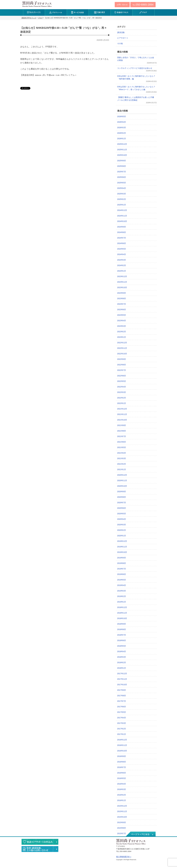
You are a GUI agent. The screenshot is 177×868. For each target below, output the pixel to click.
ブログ (143, 12)
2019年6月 (122, 574)
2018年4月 (122, 651)
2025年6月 (122, 177)
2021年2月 (122, 464)
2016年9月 (122, 756)
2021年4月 (122, 453)
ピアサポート (123, 38)
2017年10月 (122, 685)
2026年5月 (122, 116)
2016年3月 (122, 789)
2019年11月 (122, 547)
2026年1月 (122, 139)
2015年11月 (122, 811)
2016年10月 (122, 751)
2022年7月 (122, 370)
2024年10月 (122, 221)
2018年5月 (122, 646)
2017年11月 (122, 679)
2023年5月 (122, 315)
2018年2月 (122, 662)
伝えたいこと (34, 12)
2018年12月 (122, 607)
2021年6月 (122, 442)
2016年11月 (122, 745)
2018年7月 (122, 635)
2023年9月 (122, 293)
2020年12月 (122, 475)
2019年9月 (122, 558)
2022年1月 (122, 403)
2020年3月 (122, 525)
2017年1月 (122, 734)
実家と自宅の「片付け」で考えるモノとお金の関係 (136, 59)
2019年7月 (122, 569)
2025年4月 (122, 188)
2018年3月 (122, 657)
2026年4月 (122, 122)
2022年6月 (122, 376)
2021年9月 (122, 425)
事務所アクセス (121, 12)
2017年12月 (122, 674)
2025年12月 (122, 144)
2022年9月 (122, 359)
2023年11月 (122, 282)
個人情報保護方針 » (124, 857)
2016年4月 (122, 784)
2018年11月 (122, 613)
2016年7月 (122, 767)
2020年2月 (122, 530)
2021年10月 (122, 420)
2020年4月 (122, 519)
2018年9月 (122, 624)
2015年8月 (122, 828)
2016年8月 (122, 762)
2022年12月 (122, 343)
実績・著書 (100, 12)
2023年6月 (122, 310)
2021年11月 (122, 414)
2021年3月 (122, 458)
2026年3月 (122, 128)
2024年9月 (122, 227)
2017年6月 (122, 707)
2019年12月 (122, 541)
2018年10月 (122, 618)
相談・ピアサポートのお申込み (40, 842)
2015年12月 (122, 806)
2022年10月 (122, 354)
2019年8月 (122, 563)
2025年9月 (122, 161)
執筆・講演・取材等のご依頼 (40, 849)
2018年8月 (122, 629)
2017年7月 (122, 701)
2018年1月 (122, 668)
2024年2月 (122, 265)
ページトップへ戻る (140, 834)
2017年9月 (122, 690)
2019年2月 (122, 596)
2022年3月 (122, 392)
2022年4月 (122, 387)
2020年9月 (122, 492)
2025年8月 (122, 166)
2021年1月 (122, 469)
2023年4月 (122, 321)
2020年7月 (122, 503)
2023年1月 (122, 337)
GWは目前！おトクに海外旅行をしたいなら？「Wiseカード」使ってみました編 (136, 88)
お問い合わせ (122, 5)
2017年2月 (122, 729)
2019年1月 (122, 602)
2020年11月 (122, 480)
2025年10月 (122, 155)
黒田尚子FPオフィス (37, 4)
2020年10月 (122, 486)
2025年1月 (122, 205)
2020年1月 (122, 536)
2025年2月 (122, 199)
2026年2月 (122, 133)
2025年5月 (122, 183)
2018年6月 (122, 640)
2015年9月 (122, 822)
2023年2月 (122, 332)
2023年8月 (122, 298)
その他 (120, 43)
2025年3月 (122, 194)
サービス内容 (78, 12)
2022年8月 (122, 365)
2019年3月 (122, 591)
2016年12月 (122, 740)
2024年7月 (122, 238)
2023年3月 (122, 326)
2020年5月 (122, 514)
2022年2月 (122, 398)
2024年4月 (122, 254)
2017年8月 (122, 696)
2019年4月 (122, 585)
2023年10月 (122, 287)
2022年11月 (122, 348)
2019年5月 (122, 580)
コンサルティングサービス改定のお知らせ (135, 68)
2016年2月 (122, 795)
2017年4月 (122, 718)
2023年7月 (122, 304)
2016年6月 (122, 773)
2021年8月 (122, 431)
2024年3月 (122, 260)
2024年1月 (122, 271)
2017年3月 (122, 723)
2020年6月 (122, 508)
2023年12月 (122, 276)
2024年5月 (122, 249)
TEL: (143, 5)
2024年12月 (122, 210)
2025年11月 (122, 150)
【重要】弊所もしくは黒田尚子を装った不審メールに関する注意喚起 (136, 99)
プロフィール (56, 12)
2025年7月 (122, 172)
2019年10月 (122, 552)
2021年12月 (122, 409)
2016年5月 (122, 778)
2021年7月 (122, 436)
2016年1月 (122, 800)
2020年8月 (122, 497)
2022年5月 (122, 381)
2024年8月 (122, 232)
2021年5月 (122, 447)
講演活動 (121, 32)
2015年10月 (122, 817)
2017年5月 (122, 712)
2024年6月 (122, 243)
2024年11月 (122, 216)
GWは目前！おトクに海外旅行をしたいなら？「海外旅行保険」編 (136, 77)
